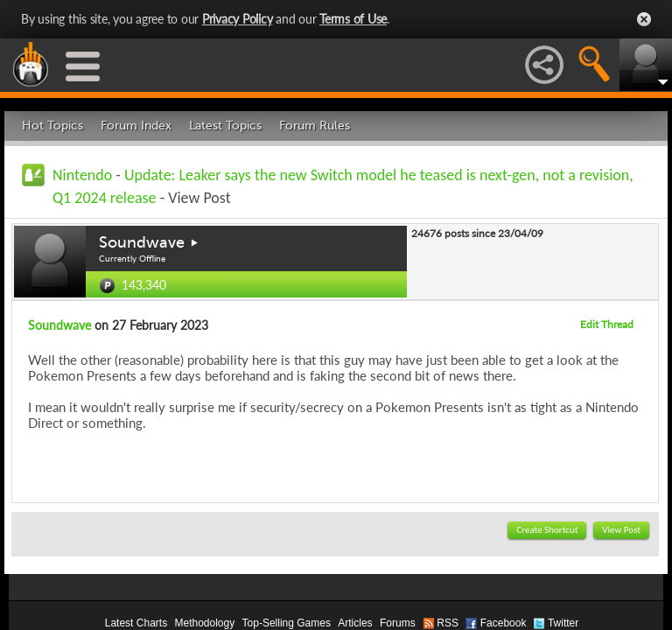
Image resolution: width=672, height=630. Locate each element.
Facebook (504, 623)
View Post (621, 530)
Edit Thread (607, 324)
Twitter (563, 623)
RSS (448, 623)
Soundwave (142, 242)
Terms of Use (353, 19)
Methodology (204, 623)
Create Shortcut (547, 530)
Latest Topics (225, 126)
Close (644, 19)
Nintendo (82, 175)
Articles (355, 623)
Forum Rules (315, 126)
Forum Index (136, 126)
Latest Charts (136, 623)
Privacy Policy (238, 19)
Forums (398, 623)
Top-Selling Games (287, 623)
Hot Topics (52, 126)
